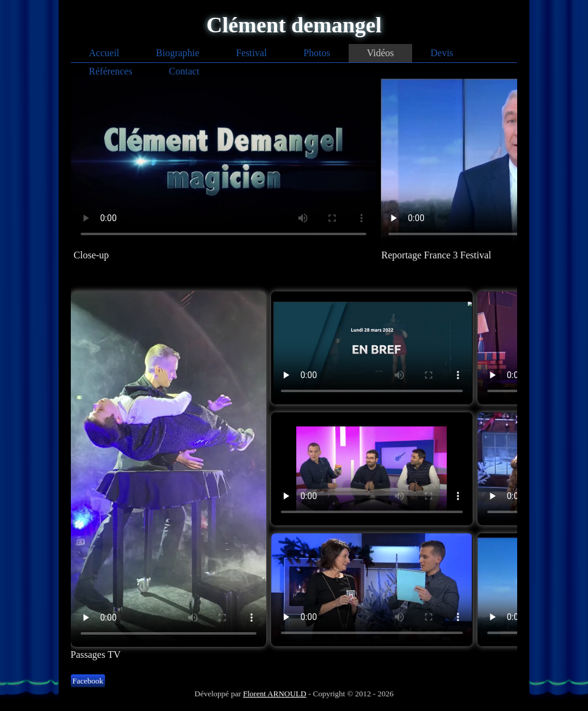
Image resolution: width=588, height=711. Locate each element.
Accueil (104, 53)
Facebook (88, 681)
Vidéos (380, 53)
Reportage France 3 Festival (437, 255)
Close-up (92, 255)
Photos (317, 53)
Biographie (177, 53)
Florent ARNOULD (275, 694)
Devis (442, 53)
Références (111, 71)
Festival (251, 53)
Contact (184, 71)
